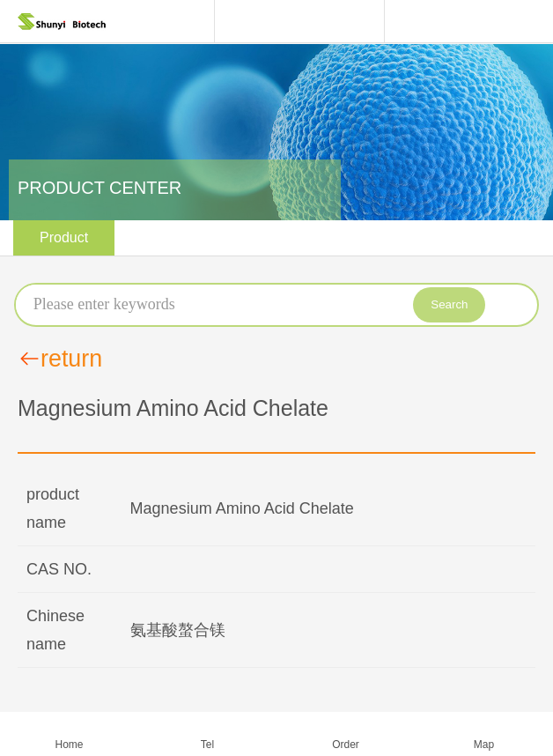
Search (449, 304)
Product (64, 237)
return (60, 359)
